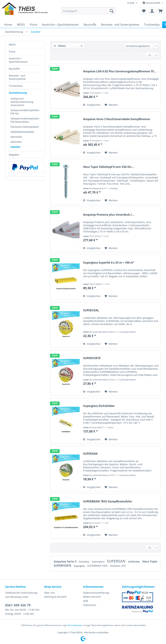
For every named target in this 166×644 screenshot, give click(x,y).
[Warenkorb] (160, 11)
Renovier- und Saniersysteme (17, 77)
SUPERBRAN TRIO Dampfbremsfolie (107, 501)
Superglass (98, 562)
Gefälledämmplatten (22, 132)
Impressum (90, 605)
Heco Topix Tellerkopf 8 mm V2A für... (109, 167)
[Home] (8, 25)
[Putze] (33, 25)
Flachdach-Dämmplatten (25, 127)
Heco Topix (150, 561)
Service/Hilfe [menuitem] (152, 3)
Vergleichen (92, 105)
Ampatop (84, 562)
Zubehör (16, 147)
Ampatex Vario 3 (65, 561)
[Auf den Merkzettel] (111, 105)
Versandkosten (75, 625)
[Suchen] (112, 11)
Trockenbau (16, 86)
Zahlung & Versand (55, 597)
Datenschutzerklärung (96, 593)
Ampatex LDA (118, 566)
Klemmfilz (16, 137)
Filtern (60, 46)
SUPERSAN (90, 454)
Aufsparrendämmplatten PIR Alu (25, 112)
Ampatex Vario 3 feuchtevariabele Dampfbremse (117, 119)
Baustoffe (14, 69)
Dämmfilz (16, 142)
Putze (12, 51)
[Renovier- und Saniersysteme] (120, 25)
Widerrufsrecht (92, 597)
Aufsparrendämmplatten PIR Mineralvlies (25, 120)
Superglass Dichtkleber (99, 406)
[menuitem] (88, 13)
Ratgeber (14, 155)
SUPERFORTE (92, 358)
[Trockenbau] (152, 25)
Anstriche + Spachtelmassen (18, 60)
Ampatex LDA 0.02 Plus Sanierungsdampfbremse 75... (120, 71)
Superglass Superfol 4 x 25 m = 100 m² (109, 263)
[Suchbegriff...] (88, 11)
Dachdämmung (18, 93)
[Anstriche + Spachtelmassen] (60, 25)
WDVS (12, 45)
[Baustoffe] (90, 25)
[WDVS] (21, 25)
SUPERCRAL (91, 310)
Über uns (49, 593)
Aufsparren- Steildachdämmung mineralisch (22, 102)
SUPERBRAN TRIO (98, 566)
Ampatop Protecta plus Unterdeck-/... (109, 215)
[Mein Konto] (152, 11)
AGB (86, 601)
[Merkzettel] (144, 11)
